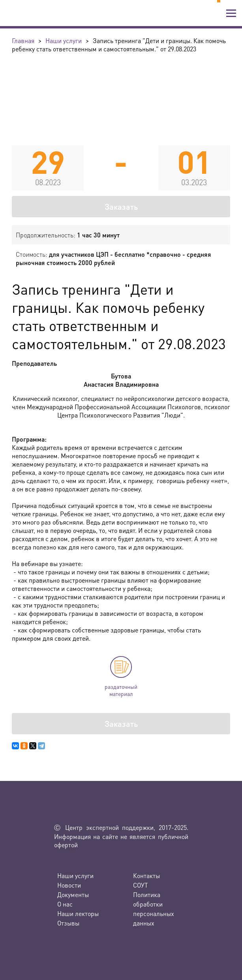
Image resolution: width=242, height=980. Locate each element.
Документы (73, 894)
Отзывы (68, 923)
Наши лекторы (78, 913)
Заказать (121, 207)
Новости (69, 885)
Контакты (146, 876)
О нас (65, 904)
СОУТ (141, 885)
